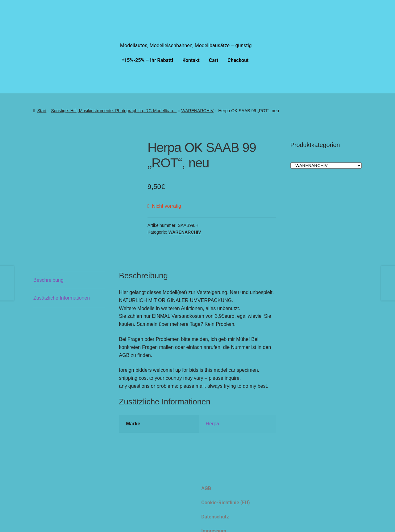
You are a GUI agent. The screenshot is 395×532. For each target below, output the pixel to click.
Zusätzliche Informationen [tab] (62, 289)
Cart (214, 60)
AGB (206, 479)
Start (42, 111)
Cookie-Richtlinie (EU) (225, 493)
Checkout (238, 60)
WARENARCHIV (198, 111)
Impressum (214, 522)
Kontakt (191, 60)
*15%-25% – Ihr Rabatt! (148, 60)
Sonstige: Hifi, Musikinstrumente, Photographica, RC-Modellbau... (114, 111)
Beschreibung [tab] (48, 271)
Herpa (212, 414)
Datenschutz (215, 507)
